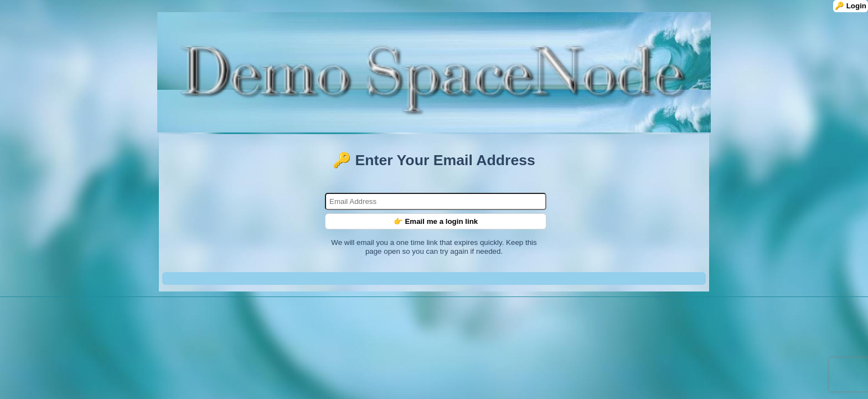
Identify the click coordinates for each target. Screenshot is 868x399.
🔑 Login (851, 6)
